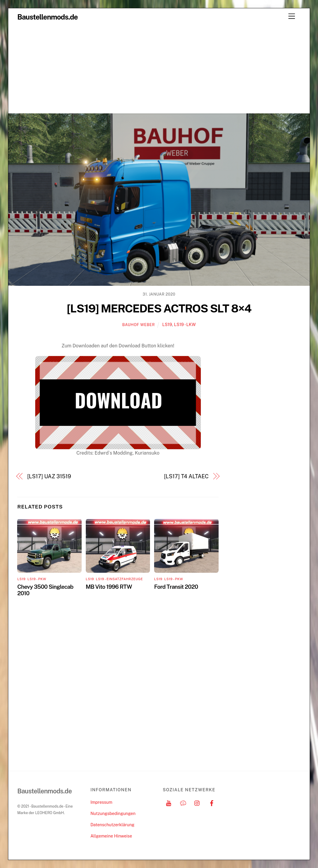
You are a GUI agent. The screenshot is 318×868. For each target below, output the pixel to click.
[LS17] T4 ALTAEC (186, 476)
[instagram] (197, 802)
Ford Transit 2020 (176, 587)
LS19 (167, 324)
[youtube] (169, 802)
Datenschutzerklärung (113, 825)
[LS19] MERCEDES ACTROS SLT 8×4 (159, 308)
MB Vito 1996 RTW (109, 587)
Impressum (101, 802)
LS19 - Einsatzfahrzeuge (119, 579)
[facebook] (212, 802)
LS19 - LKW (185, 324)
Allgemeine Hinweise (111, 836)
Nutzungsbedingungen (113, 813)
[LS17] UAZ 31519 (49, 476)
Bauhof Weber (138, 325)
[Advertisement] (159, 69)
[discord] (183, 802)
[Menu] (292, 16)
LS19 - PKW (37, 579)
